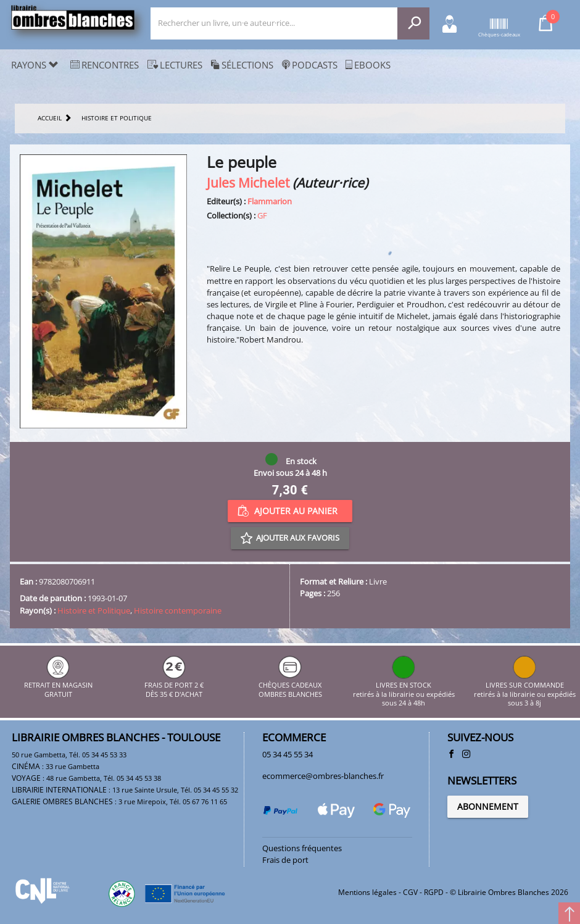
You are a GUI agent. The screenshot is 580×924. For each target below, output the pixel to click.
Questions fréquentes (302, 848)
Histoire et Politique (94, 610)
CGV (410, 892)
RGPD (434, 892)
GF (262, 215)
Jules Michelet (248, 182)
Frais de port (285, 860)
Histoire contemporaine (178, 610)
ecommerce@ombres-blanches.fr (323, 776)
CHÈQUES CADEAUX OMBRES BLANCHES (290, 685)
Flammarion (270, 201)
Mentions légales (367, 892)
